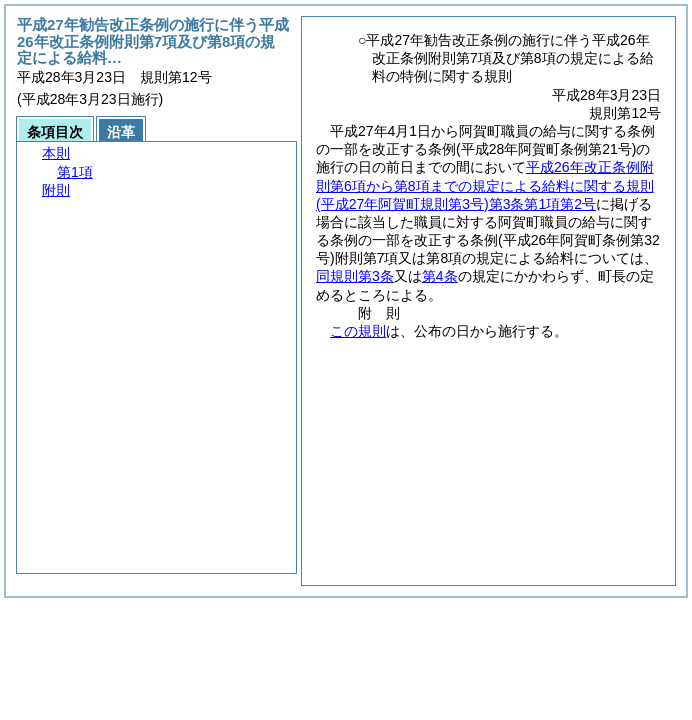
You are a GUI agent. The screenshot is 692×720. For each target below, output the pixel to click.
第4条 (440, 276)
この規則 (358, 331)
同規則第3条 (355, 276)
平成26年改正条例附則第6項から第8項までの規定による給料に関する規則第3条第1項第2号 (485, 185)
